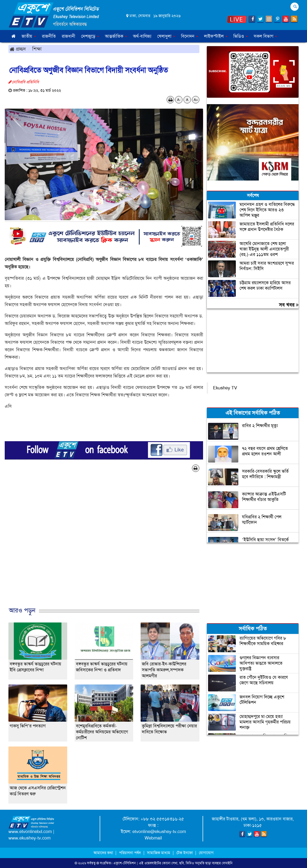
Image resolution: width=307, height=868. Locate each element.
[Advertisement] (104, 545)
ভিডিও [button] (241, 36)
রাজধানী (68, 36)
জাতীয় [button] (29, 36)
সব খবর (289, 305)
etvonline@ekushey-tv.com (159, 832)
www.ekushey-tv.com (30, 838)
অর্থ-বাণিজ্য (142, 36)
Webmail (153, 838)
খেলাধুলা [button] (166, 36)
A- (179, 100)
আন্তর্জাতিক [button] (116, 36)
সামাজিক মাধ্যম (159, 853)
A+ (196, 100)
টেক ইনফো (185, 853)
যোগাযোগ (206, 853)
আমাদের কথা (104, 853)
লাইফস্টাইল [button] (216, 36)
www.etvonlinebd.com (30, 832)
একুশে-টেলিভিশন (125, 863)
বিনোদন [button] (190, 36)
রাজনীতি (49, 36)
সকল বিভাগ (265, 36)
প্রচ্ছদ (18, 49)
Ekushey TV (225, 388)
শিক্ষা (37, 49)
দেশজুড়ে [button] (90, 36)
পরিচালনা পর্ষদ (130, 853)
